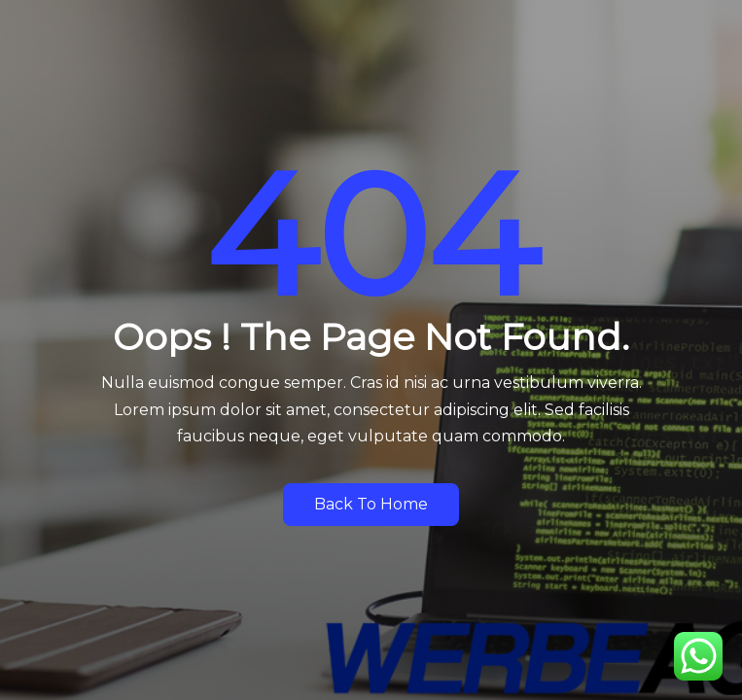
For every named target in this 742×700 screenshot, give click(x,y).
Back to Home (371, 504)
